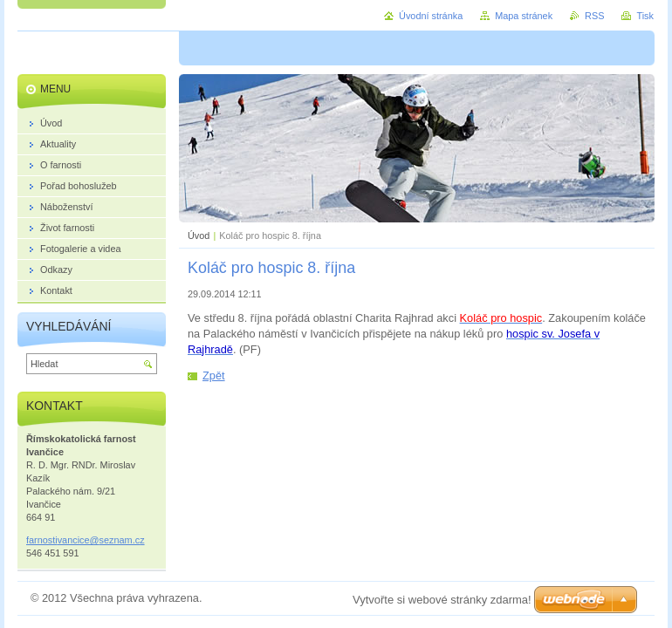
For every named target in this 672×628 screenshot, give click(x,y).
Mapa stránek (524, 16)
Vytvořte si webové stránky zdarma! (442, 600)
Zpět (214, 375)
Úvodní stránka (431, 16)
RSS (594, 16)
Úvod (199, 235)
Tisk (645, 16)
